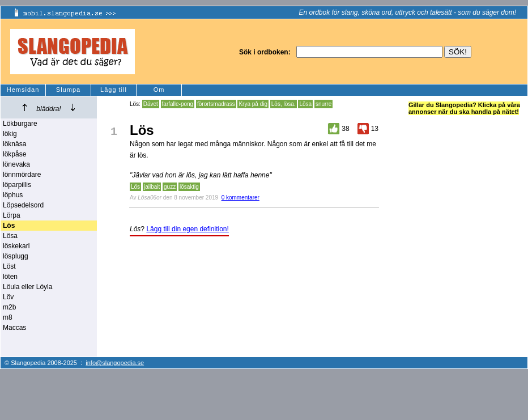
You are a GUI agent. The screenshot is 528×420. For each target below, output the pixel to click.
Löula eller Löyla (27, 287)
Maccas (14, 328)
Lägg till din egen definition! (187, 229)
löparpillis (17, 185)
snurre (323, 104)
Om (159, 90)
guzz (170, 187)
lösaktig (189, 187)
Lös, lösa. (284, 104)
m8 (8, 317)
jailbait (152, 187)
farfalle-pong (178, 104)
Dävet (151, 104)
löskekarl (16, 246)
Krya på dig (253, 104)
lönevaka (16, 164)
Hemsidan (23, 90)
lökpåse (14, 154)
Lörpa (12, 215)
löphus (13, 195)
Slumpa (68, 90)
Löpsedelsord (23, 205)
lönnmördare (22, 175)
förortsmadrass (216, 104)
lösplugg (16, 256)
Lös (135, 187)
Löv (8, 297)
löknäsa (14, 144)
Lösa (10, 236)
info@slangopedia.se (115, 363)
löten (10, 277)
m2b (9, 307)
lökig (10, 134)
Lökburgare (20, 124)
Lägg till (114, 90)
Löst (9, 266)
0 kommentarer (240, 198)
